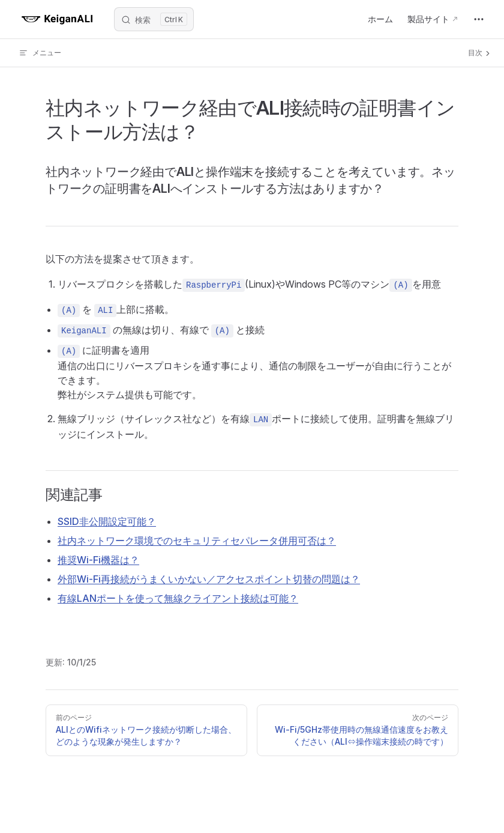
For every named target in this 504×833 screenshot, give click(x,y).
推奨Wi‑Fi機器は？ (98, 560)
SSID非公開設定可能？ (107, 521)
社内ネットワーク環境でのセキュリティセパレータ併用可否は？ (197, 541)
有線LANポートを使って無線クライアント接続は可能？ (178, 598)
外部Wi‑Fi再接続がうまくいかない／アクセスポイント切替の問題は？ (209, 579)
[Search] (154, 19)
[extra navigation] (479, 19)
